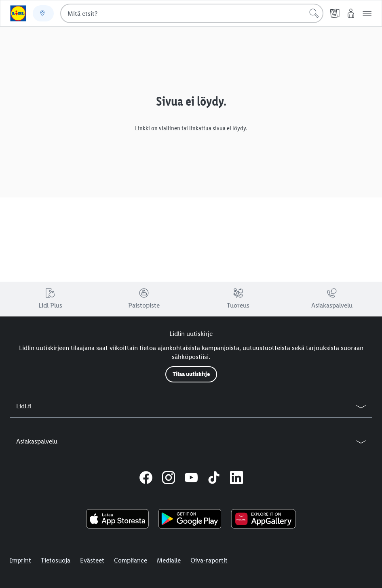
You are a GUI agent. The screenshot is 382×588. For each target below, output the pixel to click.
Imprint (20, 560)
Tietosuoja (56, 560)
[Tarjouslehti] (335, 13)
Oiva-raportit (209, 560)
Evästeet (92, 560)
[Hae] (314, 13)
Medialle (169, 560)
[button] (367, 13)
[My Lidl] (351, 13)
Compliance (131, 560)
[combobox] (192, 13)
